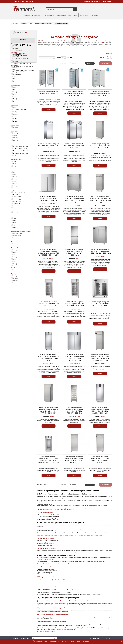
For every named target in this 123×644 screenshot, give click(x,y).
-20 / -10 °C (17, 201)
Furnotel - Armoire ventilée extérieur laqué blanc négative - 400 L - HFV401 (74, 94)
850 (15, 107)
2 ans (16, 127)
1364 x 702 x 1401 (19, 238)
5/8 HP (16, 140)
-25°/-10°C (17, 206)
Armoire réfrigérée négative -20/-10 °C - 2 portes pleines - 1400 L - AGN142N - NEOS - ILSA (74, 199)
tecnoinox (20, 332)
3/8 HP (16, 138)
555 (15, 186)
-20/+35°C (17, 204)
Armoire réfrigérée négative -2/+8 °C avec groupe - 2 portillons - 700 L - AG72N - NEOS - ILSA (74, 252)
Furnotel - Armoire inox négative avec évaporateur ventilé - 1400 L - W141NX (74, 146)
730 (15, 99)
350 (15, 262)
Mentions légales (18, 296)
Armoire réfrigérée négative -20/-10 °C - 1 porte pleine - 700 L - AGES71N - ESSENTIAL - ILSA (100, 147)
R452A (16, 281)
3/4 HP (16, 136)
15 (15, 161)
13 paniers (17, 270)
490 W (16, 212)
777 (15, 81)
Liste (111, 58)
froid (102, 43)
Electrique (17, 244)
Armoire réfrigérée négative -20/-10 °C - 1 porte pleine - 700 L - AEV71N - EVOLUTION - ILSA (48, 357)
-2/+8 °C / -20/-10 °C (19, 192)
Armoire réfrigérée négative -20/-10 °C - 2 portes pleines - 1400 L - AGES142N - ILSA (48, 198)
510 (15, 67)
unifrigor (22, 337)
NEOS (28, 337)
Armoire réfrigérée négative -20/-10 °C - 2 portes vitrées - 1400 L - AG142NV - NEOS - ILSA (100, 305)
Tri (38, 57)
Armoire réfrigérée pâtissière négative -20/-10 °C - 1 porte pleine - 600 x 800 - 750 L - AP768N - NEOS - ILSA (49, 410)
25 (15, 164)
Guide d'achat (18, 320)
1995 (15, 121)
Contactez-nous (89, 1)
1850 (15, 112)
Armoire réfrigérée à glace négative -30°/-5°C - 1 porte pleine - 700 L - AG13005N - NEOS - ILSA (100, 460)
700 (15, 94)
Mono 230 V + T (18, 61)
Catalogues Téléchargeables (21, 304)
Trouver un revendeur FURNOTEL (23, 309)
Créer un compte (106, 1)
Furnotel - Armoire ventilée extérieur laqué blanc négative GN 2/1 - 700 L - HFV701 (100, 94)
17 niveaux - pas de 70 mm (21, 153)
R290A (16, 278)
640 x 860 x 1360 (18, 236)
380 (15, 264)
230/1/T (16, 57)
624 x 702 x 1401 (18, 233)
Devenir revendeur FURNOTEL (22, 306)
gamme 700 (15, 337)
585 (15, 87)
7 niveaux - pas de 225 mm (21, 149)
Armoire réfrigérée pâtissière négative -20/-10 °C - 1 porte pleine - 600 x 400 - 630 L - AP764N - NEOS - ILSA (100, 357)
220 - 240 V (17, 54)
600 (15, 70)
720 (15, 74)
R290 (16, 276)
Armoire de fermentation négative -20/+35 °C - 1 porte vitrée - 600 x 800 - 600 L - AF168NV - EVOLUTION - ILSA (48, 460)
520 (15, 181)
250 (15, 255)
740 (15, 77)
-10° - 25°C (17, 194)
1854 (15, 114)
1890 (15, 117)
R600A (16, 283)
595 (15, 90)
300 (15, 259)
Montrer (59, 57)
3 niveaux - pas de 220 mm (21, 146)
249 (15, 177)
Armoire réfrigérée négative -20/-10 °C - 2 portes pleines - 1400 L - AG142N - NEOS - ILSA (100, 251)
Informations (24, 291)
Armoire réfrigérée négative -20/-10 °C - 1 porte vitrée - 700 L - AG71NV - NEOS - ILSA (48, 304)
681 (15, 72)
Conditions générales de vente (22, 301)
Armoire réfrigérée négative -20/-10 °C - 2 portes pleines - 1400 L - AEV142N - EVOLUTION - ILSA (74, 357)
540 (15, 184)
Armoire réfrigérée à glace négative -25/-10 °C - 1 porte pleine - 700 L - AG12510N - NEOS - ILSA (74, 460)
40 (15, 166)
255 (15, 257)
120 (15, 172)
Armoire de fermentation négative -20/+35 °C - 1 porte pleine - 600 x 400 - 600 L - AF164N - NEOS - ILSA (100, 410)
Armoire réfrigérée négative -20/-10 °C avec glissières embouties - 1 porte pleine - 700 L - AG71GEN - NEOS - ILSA (49, 252)
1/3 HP (16, 133)
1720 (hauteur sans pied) (20, 110)
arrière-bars (19, 334)
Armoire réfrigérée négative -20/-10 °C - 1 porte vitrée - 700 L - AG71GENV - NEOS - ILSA (74, 304)
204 (15, 174)
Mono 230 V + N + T (19, 59)
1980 (15, 119)
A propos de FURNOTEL (20, 299)
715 (15, 97)
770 (15, 79)
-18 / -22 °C (17, 199)
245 (15, 252)
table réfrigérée (28, 332)
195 (15, 250)
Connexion (97, 1)
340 (15, 179)
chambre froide (28, 334)
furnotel (14, 332)
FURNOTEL (17, 46)
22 (15, 155)
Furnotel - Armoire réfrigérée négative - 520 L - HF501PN (49, 93)
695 (15, 92)
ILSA (16, 48)
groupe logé (15, 340)
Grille (108, 58)
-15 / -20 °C (17, 197)
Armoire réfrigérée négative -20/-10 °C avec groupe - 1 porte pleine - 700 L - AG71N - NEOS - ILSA (100, 199)
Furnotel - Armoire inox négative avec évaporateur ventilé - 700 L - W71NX (49, 146)
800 (15, 101)
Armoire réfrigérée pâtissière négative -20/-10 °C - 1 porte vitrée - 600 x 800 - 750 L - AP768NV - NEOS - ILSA (74, 410)
